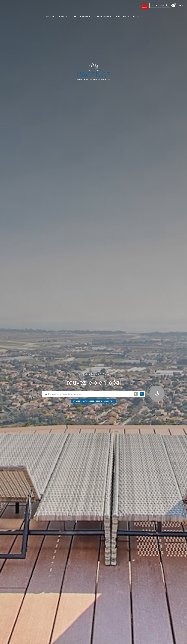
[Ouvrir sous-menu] (70, 17)
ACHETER (63, 17)
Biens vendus (104, 17)
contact (138, 17)
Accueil (50, 17)
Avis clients (122, 17)
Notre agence (82, 17)
